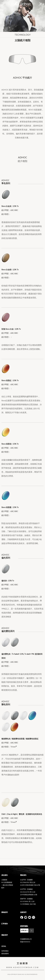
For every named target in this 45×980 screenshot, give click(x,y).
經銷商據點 (24, 926)
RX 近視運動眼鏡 (7, 882)
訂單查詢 (5, 924)
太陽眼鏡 (4, 880)
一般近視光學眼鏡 (7, 885)
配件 (3, 888)
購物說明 (5, 912)
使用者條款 (5, 951)
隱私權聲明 (5, 954)
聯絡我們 (5, 935)
